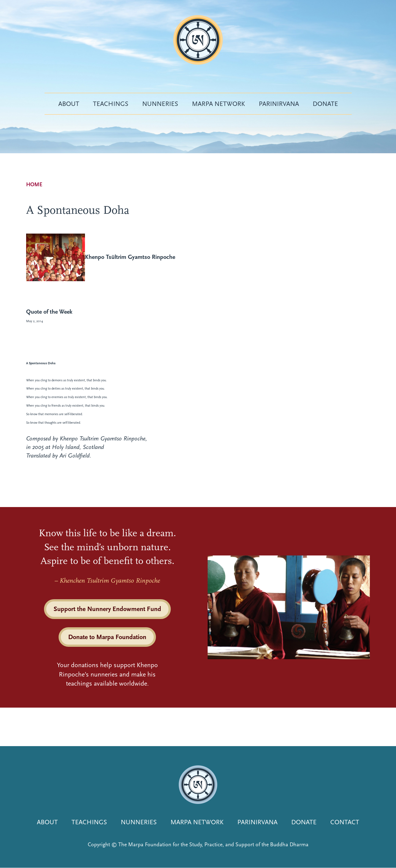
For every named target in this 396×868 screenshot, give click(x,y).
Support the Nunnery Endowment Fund (107, 609)
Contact (345, 822)
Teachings (111, 104)
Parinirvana (279, 104)
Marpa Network (218, 104)
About (69, 104)
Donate (325, 104)
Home (34, 184)
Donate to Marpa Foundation (107, 637)
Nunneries (160, 104)
